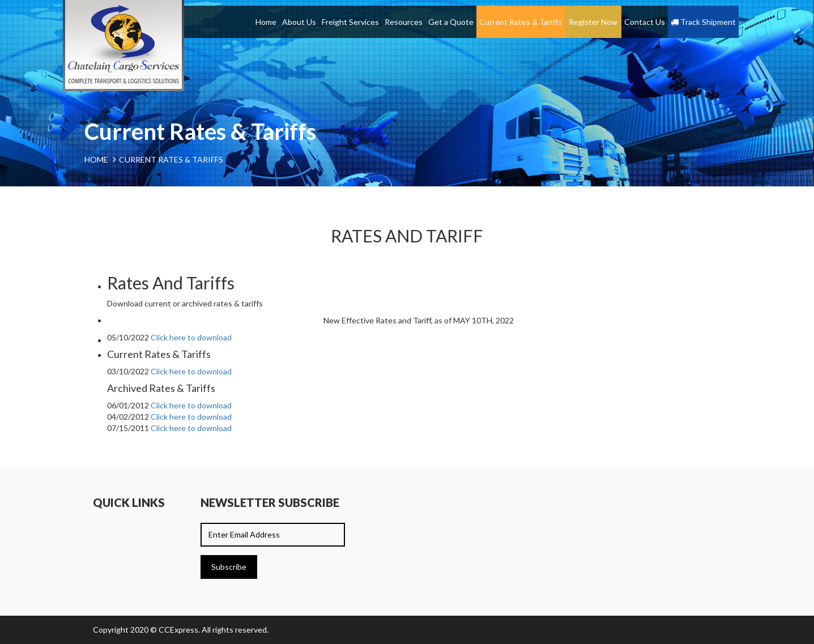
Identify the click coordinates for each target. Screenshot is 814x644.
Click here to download (191, 337)
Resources (404, 22)
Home (266, 22)
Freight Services (350, 22)
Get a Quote (451, 22)
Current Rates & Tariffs (521, 22)
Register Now (593, 22)
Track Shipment (703, 22)
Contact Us (645, 22)
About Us (299, 22)
